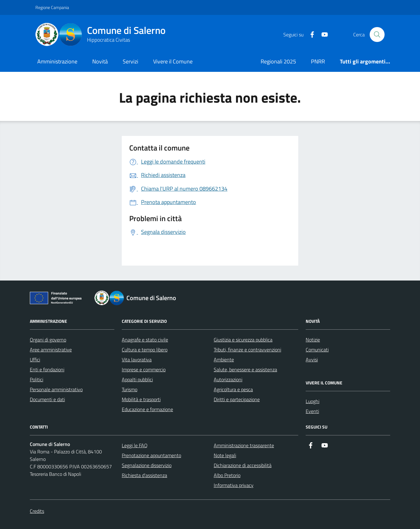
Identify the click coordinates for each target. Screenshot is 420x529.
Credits (37, 511)
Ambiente (224, 360)
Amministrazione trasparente (244, 445)
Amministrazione (57, 61)
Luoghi (313, 401)
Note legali (225, 455)
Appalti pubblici (137, 379)
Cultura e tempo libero (145, 350)
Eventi (312, 411)
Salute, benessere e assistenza (245, 369)
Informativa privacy (234, 485)
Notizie (313, 340)
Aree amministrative (51, 350)
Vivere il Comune (173, 61)
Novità (100, 61)
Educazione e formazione (147, 409)
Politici (37, 379)
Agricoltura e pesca (233, 389)
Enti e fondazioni (47, 369)
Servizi (130, 61)
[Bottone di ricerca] (377, 35)
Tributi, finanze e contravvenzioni (247, 350)
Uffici (35, 360)
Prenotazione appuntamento (151, 455)
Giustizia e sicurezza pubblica (243, 340)
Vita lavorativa (137, 360)
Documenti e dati (47, 399)
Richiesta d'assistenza (144, 475)
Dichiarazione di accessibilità (243, 465)
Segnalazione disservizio (147, 465)
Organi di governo (48, 340)
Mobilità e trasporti (141, 399)
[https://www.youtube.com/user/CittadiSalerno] (322, 35)
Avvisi (312, 360)
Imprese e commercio (144, 369)
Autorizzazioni (228, 379)
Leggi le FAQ (135, 445)
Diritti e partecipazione (237, 399)
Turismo (130, 389)
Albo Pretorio (227, 475)
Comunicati (317, 350)
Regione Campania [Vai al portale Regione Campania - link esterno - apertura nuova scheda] (52, 7)
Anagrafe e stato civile (145, 340)
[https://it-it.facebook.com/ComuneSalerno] (310, 35)
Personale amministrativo (56, 389)
